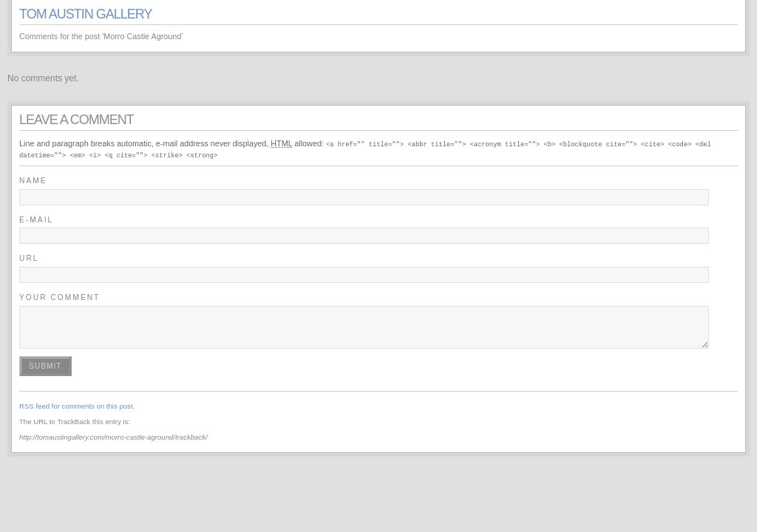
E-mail (36, 219)
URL (29, 258)
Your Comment (60, 297)
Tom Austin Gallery (85, 14)
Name (33, 180)
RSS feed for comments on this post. (77, 405)
